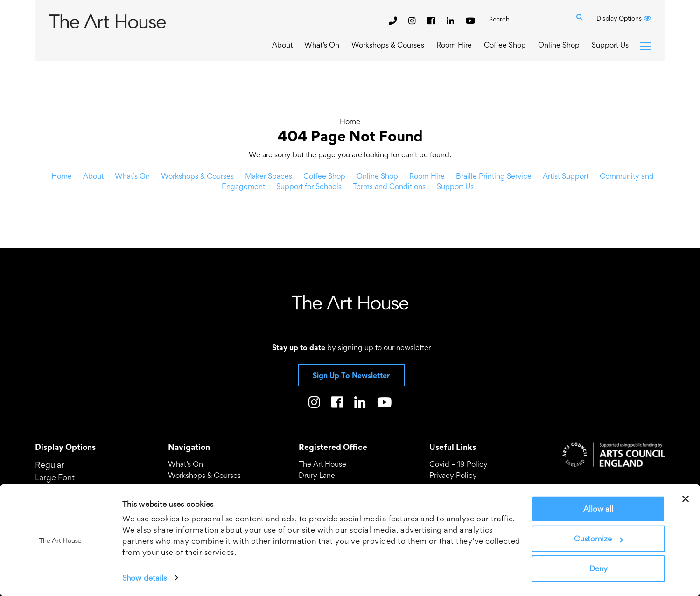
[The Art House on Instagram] (413, 20)
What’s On (322, 45)
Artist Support (566, 176)
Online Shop (559, 45)
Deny (598, 568)
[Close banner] (686, 499)
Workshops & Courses (388, 45)
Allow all (598, 509)
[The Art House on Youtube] (470, 20)
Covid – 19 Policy (458, 464)
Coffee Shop (505, 45)
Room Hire (454, 45)
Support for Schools (309, 186)
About (282, 45)
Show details (144, 578)
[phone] (393, 20)
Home (350, 121)
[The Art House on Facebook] (432, 20)
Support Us (610, 45)
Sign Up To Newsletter (351, 375)
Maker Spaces (269, 176)
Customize (598, 539)
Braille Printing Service (494, 176)
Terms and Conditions (389, 186)
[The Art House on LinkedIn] (451, 20)
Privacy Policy (453, 475)
